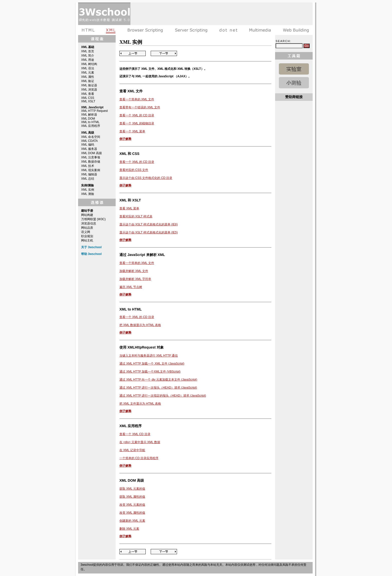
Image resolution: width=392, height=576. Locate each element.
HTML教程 (89, 30)
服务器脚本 (191, 30)
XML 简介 (88, 56)
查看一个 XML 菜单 (132, 131)
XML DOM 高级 (91, 153)
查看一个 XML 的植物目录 (137, 123)
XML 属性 (88, 77)
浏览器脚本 (145, 30)
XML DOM (88, 119)
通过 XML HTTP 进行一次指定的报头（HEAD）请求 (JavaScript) (163, 396)
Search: (283, 41)
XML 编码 (88, 145)
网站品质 (87, 228)
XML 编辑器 (89, 174)
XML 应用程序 (91, 126)
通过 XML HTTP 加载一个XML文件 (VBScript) (150, 372)
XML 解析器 (89, 115)
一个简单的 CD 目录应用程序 (139, 458)
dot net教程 (228, 30)
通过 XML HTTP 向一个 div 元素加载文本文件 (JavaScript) (158, 380)
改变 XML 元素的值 (132, 505)
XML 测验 (88, 194)
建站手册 (295, 30)
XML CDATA (89, 141)
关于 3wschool (91, 247)
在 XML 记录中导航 (132, 450)
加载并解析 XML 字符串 (135, 279)
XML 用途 (88, 60)
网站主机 (87, 240)
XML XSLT (88, 101)
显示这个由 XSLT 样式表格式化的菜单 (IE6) (149, 224)
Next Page (164, 53)
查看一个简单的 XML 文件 (137, 99)
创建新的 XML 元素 (132, 521)
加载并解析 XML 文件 (134, 271)
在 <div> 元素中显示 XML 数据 (140, 442)
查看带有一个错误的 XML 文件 (140, 107)
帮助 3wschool (91, 254)
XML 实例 (88, 190)
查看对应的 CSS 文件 (134, 170)
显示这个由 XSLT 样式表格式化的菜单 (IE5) (149, 232)
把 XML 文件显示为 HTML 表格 (140, 404)
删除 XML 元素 (129, 529)
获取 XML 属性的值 (132, 497)
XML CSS (88, 98)
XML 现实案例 (91, 170)
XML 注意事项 (91, 157)
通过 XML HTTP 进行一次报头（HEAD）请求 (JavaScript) (158, 388)
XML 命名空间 (91, 137)
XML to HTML (90, 122)
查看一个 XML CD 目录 (135, 434)
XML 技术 (88, 166)
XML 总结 (88, 179)
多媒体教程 (260, 30)
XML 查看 (88, 94)
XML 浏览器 (89, 90)
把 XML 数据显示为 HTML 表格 (140, 325)
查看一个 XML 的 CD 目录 (137, 115)
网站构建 (87, 215)
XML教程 (111, 30)
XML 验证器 (89, 85)
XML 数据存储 (91, 162)
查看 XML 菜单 (129, 208)
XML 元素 (88, 73)
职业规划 (87, 236)
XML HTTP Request (94, 111)
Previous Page (133, 53)
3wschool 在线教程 (104, 14)
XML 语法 (88, 68)
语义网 (86, 232)
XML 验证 (88, 81)
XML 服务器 (89, 149)
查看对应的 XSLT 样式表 (136, 216)
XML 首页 (88, 51)
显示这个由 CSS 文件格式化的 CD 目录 (146, 178)
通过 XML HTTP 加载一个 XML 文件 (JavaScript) (152, 364)
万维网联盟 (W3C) (93, 219)
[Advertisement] (222, 14)
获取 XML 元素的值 (132, 489)
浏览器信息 (89, 223)
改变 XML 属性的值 (132, 513)
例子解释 (125, 139)
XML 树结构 (89, 64)
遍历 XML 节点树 (131, 287)
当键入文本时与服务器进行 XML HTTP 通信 (149, 356)
